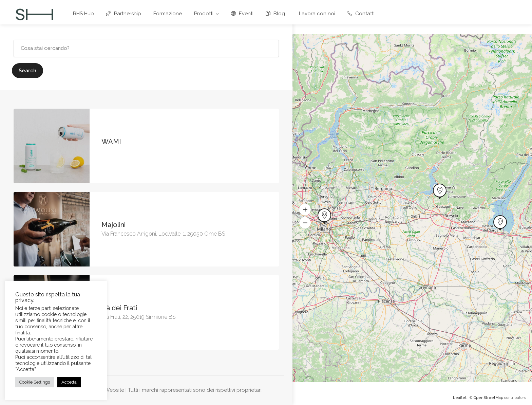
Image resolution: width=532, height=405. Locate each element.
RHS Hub (83, 14)
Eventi (242, 14)
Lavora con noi (316, 14)
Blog (275, 14)
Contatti (361, 14)
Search (27, 71)
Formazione (168, 14)
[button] (305, 210)
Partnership (124, 14)
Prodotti (204, 14)
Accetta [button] (69, 382)
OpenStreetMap (488, 398)
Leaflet (460, 398)
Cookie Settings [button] (35, 382)
